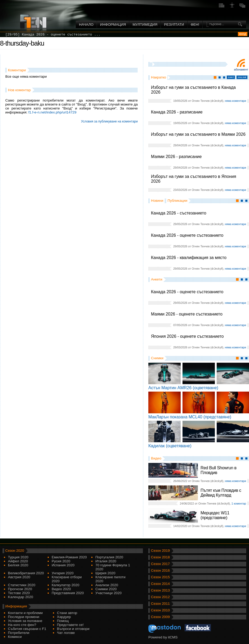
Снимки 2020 (106, 589)
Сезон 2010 (160, 610)
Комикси (15, 637)
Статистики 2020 (22, 585)
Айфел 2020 (18, 561)
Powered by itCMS (163, 637)
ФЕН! (195, 25)
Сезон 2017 (160, 564)
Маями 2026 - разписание (176, 157)
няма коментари (235, 101)
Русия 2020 (61, 561)
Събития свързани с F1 (27, 629)
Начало (86, 25)
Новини (157, 201)
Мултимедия (145, 25)
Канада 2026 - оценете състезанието (187, 235)
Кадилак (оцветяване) (170, 446)
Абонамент (241, 69)
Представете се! (70, 625)
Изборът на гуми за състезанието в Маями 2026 (198, 134)
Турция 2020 (18, 557)
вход (243, 34)
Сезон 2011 (160, 604)
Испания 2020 (63, 565)
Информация (113, 25)
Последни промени (24, 617)
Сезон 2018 (160, 557)
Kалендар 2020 (21, 597)
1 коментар (239, 503)
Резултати (174, 25)
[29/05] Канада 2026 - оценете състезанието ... (53, 35)
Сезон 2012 (160, 597)
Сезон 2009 (160, 617)
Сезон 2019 (160, 551)
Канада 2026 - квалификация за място (189, 258)
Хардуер (64, 617)
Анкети (157, 279)
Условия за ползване (25, 621)
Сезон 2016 (160, 570)
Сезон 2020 (15, 551)
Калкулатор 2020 (65, 585)
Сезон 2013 (160, 590)
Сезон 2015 (160, 577)
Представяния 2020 (68, 593)
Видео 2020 (61, 589)
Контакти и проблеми (25, 613)
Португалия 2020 (109, 557)
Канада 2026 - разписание (177, 112)
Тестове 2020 (19, 593)
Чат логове (66, 633)
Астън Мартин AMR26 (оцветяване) (183, 388)
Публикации (177, 201)
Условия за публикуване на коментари (109, 121)
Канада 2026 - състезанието (179, 213)
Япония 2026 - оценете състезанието (187, 336)
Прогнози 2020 (20, 589)
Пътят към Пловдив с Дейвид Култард (221, 493)
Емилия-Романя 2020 (69, 557)
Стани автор (67, 613)
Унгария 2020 (63, 573)
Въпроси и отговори (73, 629)
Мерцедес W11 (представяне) (215, 515)
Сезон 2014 (160, 584)
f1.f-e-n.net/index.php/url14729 (52, 112)
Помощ (63, 621)
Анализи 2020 (107, 585)
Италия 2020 (106, 561)
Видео (156, 458)
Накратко (159, 77)
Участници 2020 (108, 593)
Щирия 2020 (105, 573)
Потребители (19, 633)
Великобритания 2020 (26, 573)
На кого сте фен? (22, 625)
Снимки (157, 358)
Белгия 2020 (18, 565)
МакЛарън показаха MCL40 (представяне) (190, 417)
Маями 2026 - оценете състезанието (187, 314)
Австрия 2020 (19, 577)
